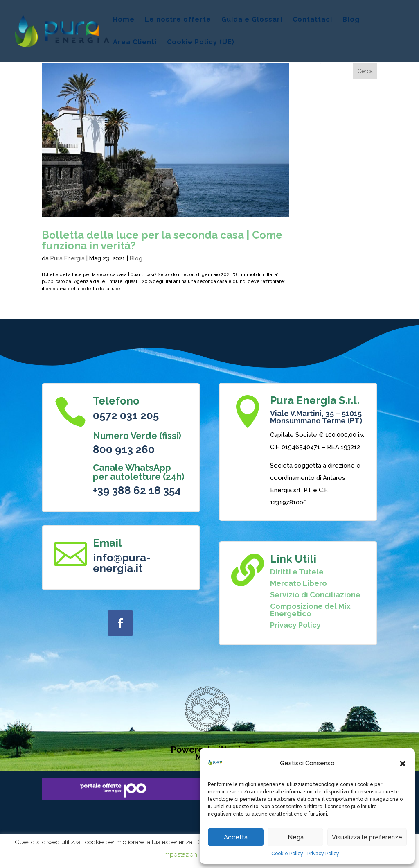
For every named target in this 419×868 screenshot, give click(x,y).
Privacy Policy (323, 854)
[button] (403, 764)
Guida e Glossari (252, 20)
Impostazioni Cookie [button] (191, 854)
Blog (351, 20)
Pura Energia (68, 258)
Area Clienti (135, 43)
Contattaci (312, 20)
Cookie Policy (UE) (201, 43)
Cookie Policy (287, 854)
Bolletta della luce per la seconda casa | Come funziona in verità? (162, 240)
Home (124, 20)
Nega (296, 837)
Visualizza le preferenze (367, 837)
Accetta (236, 837)
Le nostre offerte (178, 20)
